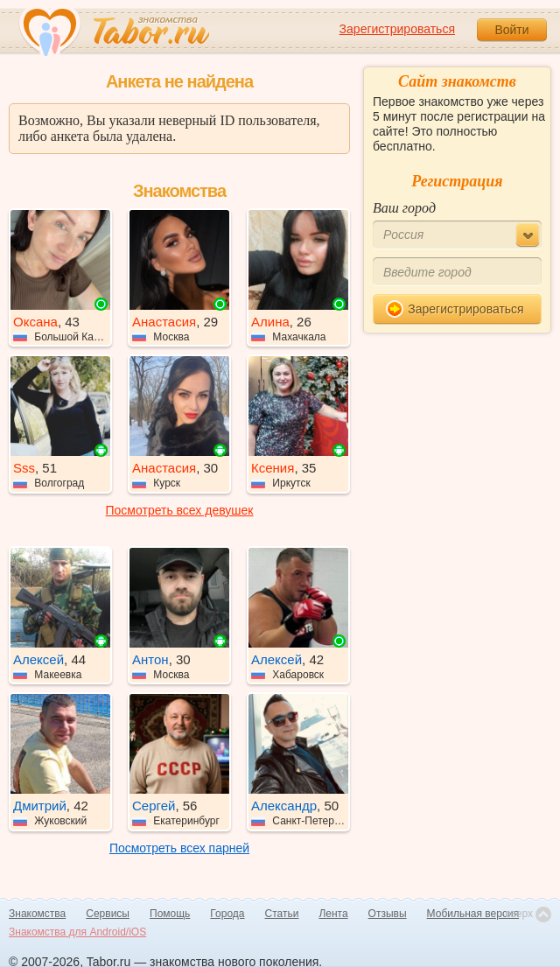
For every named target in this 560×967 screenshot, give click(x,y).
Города (227, 914)
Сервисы (108, 914)
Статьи (282, 914)
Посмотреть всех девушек (180, 510)
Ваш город (404, 208)
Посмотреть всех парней (179, 848)
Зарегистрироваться (397, 29)
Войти (511, 30)
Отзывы (388, 914)
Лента (333, 914)
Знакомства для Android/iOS (77, 932)
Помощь (170, 914)
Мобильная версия (473, 914)
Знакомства (37, 914)
